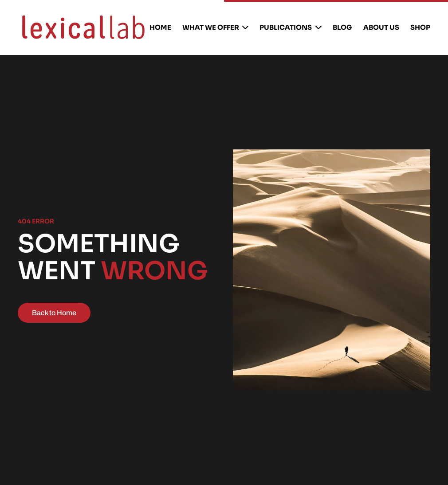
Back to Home (54, 313)
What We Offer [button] (216, 27)
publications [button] (291, 27)
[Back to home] (83, 27)
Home (160, 27)
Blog (342, 27)
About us (381, 27)
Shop (420, 27)
